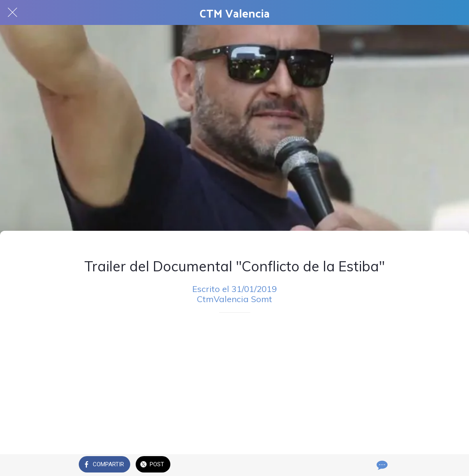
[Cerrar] (12, 12)
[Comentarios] (381, 465)
